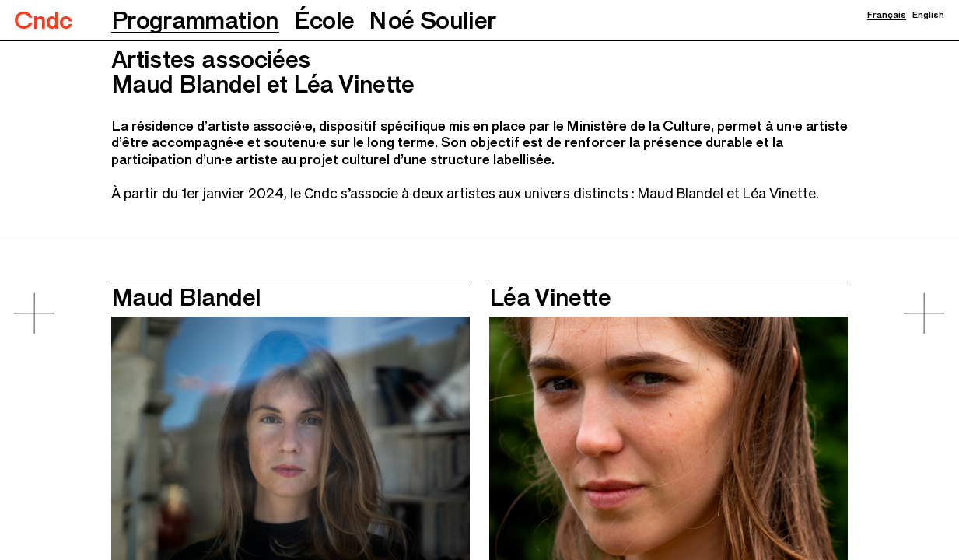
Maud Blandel (186, 297)
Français (887, 15)
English (928, 15)
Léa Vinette (550, 297)
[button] (195, 20)
